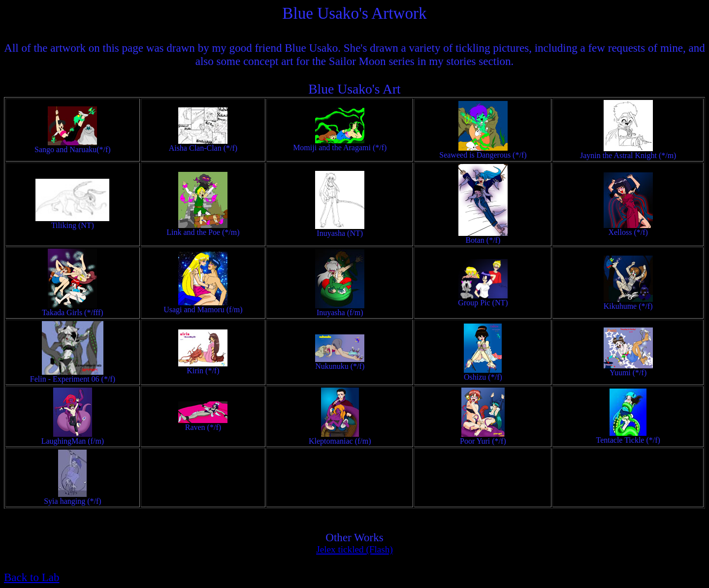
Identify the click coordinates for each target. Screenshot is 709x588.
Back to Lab (32, 577)
